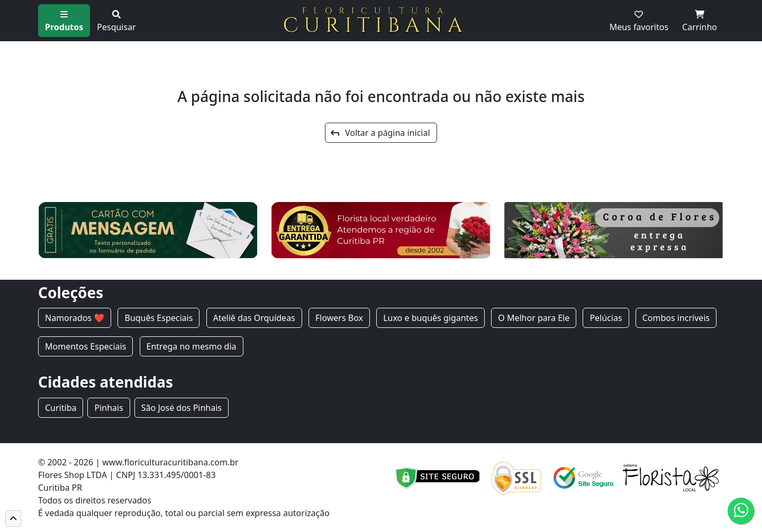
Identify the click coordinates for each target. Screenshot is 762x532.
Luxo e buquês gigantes (430, 318)
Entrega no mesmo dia (192, 346)
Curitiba (61, 408)
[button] (13, 519)
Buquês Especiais (158, 318)
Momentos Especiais (85, 346)
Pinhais (108, 408)
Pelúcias (606, 318)
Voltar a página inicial (380, 133)
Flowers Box (339, 318)
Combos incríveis (676, 318)
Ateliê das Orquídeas (254, 318)
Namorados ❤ (75, 318)
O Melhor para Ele (534, 318)
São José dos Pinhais (182, 408)
